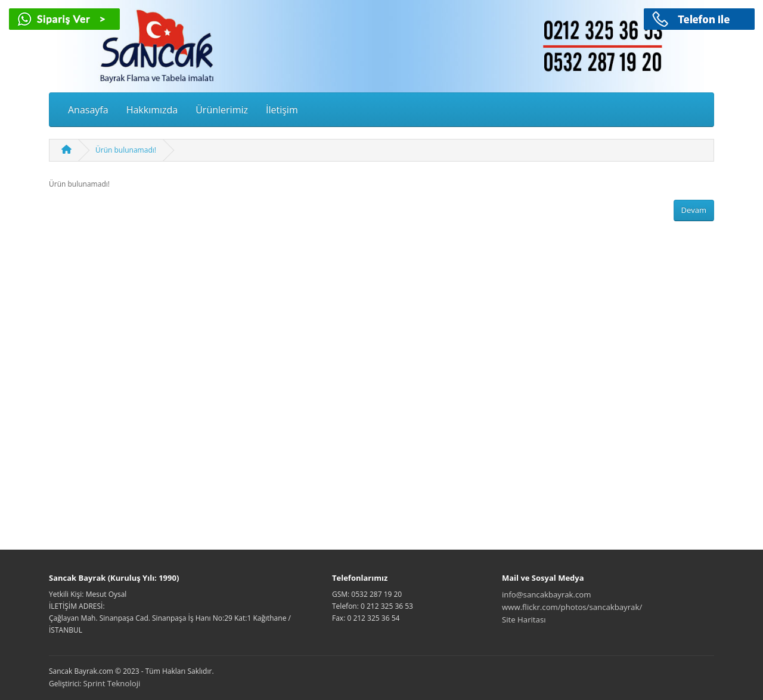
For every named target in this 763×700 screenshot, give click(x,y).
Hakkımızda (152, 110)
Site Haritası (524, 620)
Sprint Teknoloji (112, 683)
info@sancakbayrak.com (546, 594)
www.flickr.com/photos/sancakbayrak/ (572, 607)
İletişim (282, 110)
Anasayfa (88, 110)
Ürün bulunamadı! (126, 150)
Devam (694, 210)
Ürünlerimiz (222, 110)
